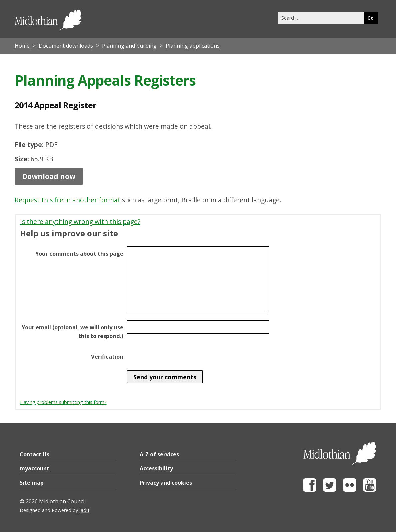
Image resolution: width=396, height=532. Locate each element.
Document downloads (66, 46)
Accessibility (156, 468)
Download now (49, 176)
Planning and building (129, 46)
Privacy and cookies (166, 483)
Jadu (84, 510)
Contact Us (34, 454)
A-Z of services (159, 454)
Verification (107, 357)
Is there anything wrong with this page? (80, 222)
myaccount (34, 468)
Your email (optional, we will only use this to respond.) (72, 332)
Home (22, 46)
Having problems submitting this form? (63, 402)
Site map (32, 483)
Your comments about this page (79, 254)
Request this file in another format (67, 200)
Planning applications (193, 46)
